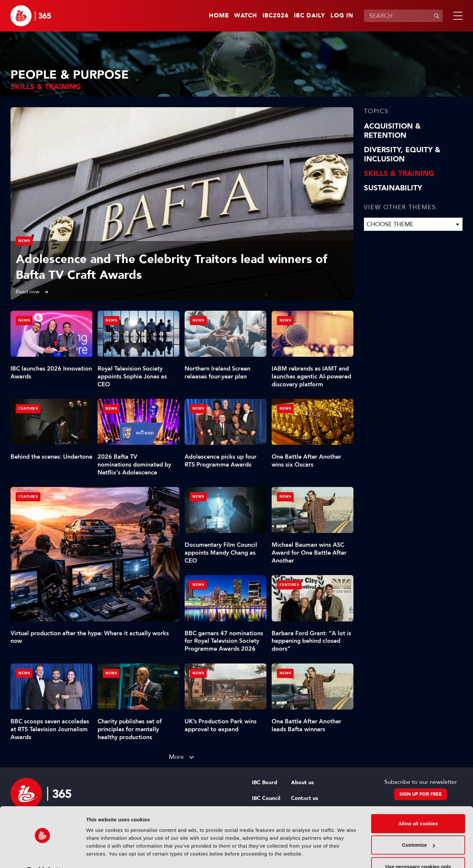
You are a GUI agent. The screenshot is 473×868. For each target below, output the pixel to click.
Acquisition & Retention (392, 131)
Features (28, 497)
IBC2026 (276, 16)
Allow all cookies (418, 807)
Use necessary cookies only (418, 850)
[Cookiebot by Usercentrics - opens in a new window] (43, 855)
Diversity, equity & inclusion (402, 155)
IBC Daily (310, 16)
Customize (418, 828)
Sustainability (393, 188)
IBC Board (265, 783)
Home (219, 16)
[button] (457, 16)
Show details (101, 855)
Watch (246, 16)
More (176, 757)
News (24, 241)
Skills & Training (399, 174)
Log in (342, 16)
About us (302, 783)
